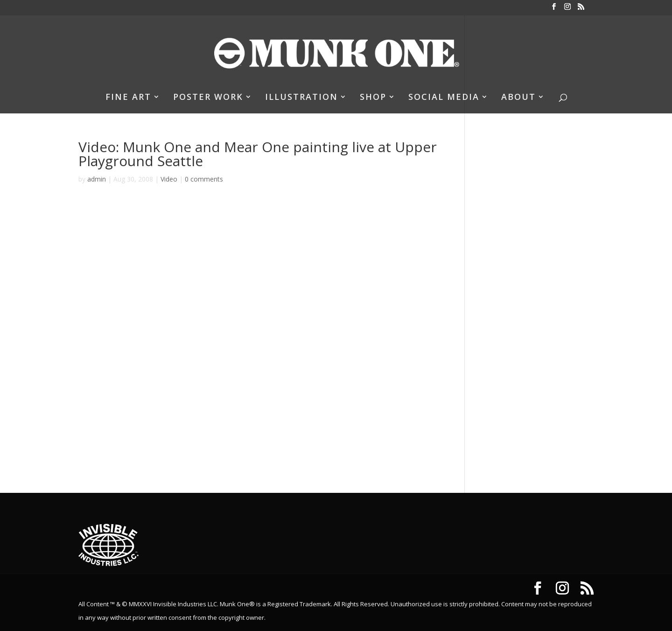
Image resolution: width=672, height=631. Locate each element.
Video (169, 179)
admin (97, 179)
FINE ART (128, 98)
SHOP (373, 98)
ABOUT (518, 98)
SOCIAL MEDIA (444, 98)
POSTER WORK (208, 98)
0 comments (204, 179)
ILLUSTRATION (301, 98)
